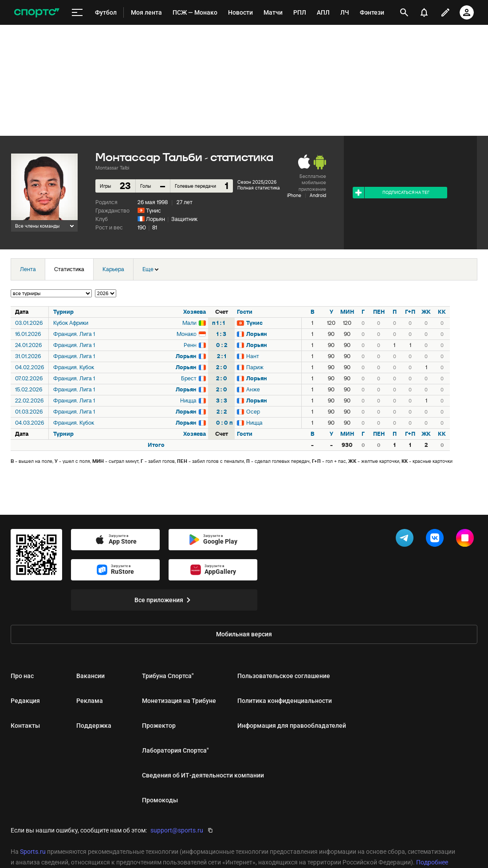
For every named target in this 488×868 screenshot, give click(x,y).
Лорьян (155, 219)
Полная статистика (259, 188)
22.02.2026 (29, 400)
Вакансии (91, 676)
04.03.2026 (30, 423)
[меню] (77, 13)
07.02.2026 (29, 378)
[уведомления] (424, 12)
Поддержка (94, 726)
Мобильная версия (244, 634)
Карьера (113, 269)
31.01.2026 (28, 356)
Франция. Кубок (74, 367)
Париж (255, 367)
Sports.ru (33, 852)
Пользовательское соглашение (284, 676)
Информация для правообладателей (292, 726)
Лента (28, 269)
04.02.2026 (30, 367)
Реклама (90, 701)
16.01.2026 (28, 334)
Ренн (190, 345)
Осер (253, 412)
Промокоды (160, 800)
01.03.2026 (29, 412)
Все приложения (164, 600)
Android (318, 195)
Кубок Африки (71, 323)
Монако (187, 334)
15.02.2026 (29, 389)
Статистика (69, 269)
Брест (189, 378)
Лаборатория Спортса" (175, 750)
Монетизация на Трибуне (179, 701)
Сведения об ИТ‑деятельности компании (203, 775)
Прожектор (159, 726)
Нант (253, 356)
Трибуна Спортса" (168, 676)
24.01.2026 (28, 345)
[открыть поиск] (404, 12)
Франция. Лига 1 (74, 334)
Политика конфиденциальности (285, 701)
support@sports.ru (177, 830)
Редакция (25, 701)
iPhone (294, 195)
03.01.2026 (29, 323)
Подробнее (432, 862)
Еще (150, 269)
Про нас (22, 676)
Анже (253, 389)
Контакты (25, 726)
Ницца (188, 400)
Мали (189, 323)
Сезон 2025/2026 (257, 182)
